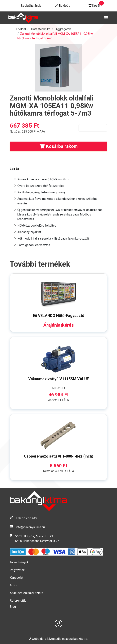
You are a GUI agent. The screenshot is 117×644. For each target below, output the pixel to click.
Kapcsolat (16, 578)
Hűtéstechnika (41, 29)
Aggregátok (63, 29)
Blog (13, 607)
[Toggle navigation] (105, 18)
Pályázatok (17, 570)
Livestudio (54, 639)
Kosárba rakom (59, 146)
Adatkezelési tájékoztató (26, 593)
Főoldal (21, 29)
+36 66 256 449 (26, 518)
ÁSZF (13, 585)
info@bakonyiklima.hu (30, 527)
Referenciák (18, 601)
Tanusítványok (19, 562)
